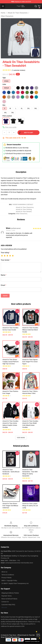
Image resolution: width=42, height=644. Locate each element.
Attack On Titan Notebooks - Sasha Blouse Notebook (11, 472)
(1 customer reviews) (18, 70)
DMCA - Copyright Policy (9, 581)
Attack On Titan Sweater (24, 212)
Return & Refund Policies (9, 599)
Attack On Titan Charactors (18, 13)
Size (4, 105)
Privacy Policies (6, 578)
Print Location (7, 116)
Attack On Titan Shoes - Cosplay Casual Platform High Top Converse (11, 362)
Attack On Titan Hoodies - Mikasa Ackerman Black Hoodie (31, 330)
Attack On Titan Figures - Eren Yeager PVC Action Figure (30, 362)
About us (4, 572)
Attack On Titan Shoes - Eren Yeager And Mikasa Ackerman (10, 506)
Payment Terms (7, 596)
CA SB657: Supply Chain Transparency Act (15, 583)
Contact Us (5, 602)
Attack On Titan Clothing (24, 209)
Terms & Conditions (8, 575)
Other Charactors (7, 16)
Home (3, 13)
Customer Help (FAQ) (8, 605)
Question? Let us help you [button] (32, 642)
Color (4, 84)
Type (4, 78)
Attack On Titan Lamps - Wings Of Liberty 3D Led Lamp (30, 506)
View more (21, 438)
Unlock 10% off (38, 635)
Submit (5, 296)
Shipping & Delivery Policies (10, 593)
